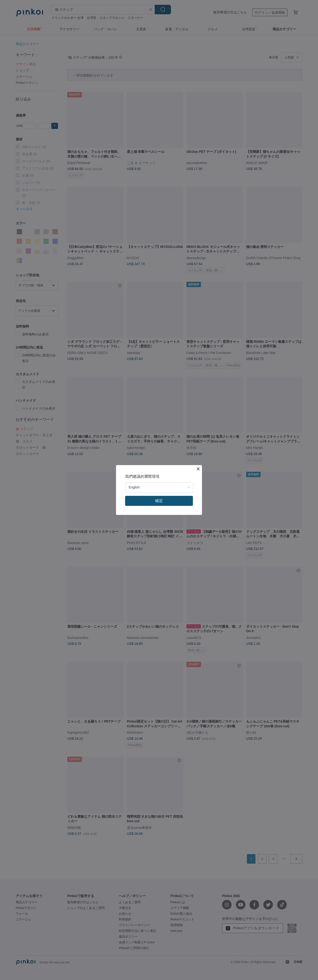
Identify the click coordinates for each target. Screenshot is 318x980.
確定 (159, 501)
